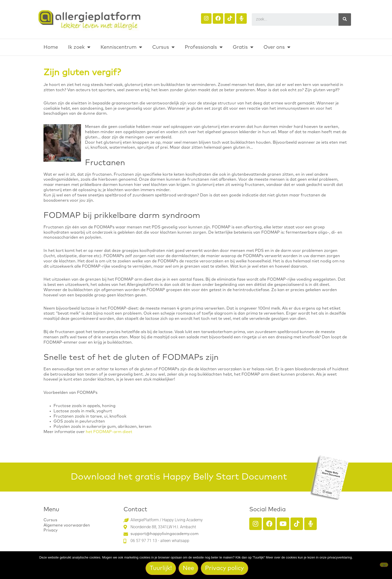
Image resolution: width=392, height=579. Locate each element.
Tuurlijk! (161, 569)
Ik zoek (79, 47)
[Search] (345, 19)
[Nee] (384, 565)
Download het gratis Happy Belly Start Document (179, 477)
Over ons (277, 47)
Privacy (50, 530)
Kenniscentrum (121, 47)
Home (51, 47)
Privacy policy (225, 569)
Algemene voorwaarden (67, 525)
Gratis (243, 47)
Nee (189, 569)
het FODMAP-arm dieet (109, 432)
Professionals (204, 47)
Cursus (163, 47)
